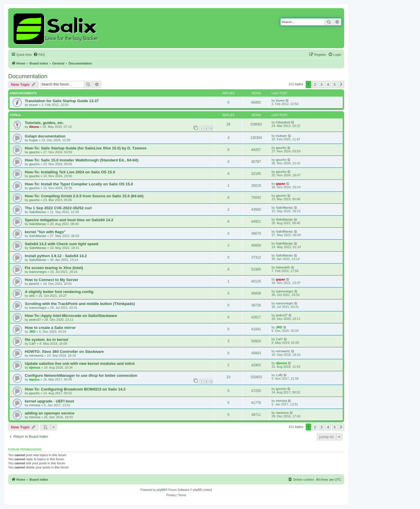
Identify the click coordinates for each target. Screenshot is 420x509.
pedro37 (35, 320)
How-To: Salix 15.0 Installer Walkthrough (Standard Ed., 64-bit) (82, 160)
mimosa (35, 405)
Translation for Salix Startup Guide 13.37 (62, 101)
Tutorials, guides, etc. (44, 123)
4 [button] (328, 84)
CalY (33, 344)
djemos (35, 367)
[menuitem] (39, 55)
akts (32, 296)
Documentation (28, 76)
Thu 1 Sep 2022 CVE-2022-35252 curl (58, 208)
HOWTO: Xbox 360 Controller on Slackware (64, 352)
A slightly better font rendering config (59, 292)
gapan (281, 184)
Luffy (279, 375)
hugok (34, 140)
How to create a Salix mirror (50, 328)
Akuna (34, 127)
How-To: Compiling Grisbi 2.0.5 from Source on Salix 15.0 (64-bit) (84, 196)
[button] (341, 84)
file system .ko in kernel (47, 340)
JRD (32, 332)
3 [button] (322, 84)
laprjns (34, 379)
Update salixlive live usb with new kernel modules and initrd (80, 364)
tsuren (34, 105)
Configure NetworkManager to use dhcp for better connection (81, 375)
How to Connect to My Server (51, 280)
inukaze (281, 136)
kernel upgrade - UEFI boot (49, 401)
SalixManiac (38, 212)
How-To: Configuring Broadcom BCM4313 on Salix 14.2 (75, 389)
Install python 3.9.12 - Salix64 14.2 (56, 256)
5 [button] (335, 84)
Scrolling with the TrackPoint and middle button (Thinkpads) (80, 304)
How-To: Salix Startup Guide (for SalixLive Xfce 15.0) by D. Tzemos (86, 148)
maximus (282, 413)
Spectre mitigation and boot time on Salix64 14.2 (69, 220)
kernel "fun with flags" (45, 232)
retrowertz (36, 355)
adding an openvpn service (50, 413)
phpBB (161, 490)
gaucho (34, 152)
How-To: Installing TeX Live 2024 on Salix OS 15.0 (70, 172)
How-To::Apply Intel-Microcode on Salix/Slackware (71, 316)
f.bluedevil (283, 122)
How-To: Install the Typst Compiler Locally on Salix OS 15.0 (79, 184)
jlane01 (34, 284)
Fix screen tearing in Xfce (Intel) (54, 268)
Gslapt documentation (45, 136)
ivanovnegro (38, 272)
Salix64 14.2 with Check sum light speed (62, 244)
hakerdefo (283, 267)
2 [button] (315, 84)
